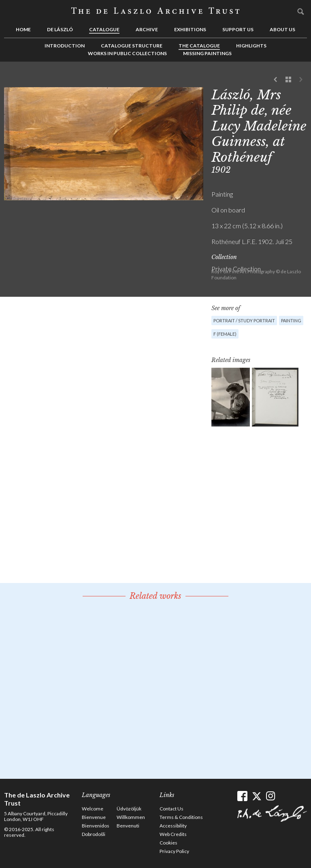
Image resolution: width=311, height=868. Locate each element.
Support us (238, 29)
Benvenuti (128, 826)
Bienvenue (94, 817)
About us (282, 29)
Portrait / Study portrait (244, 320)
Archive (147, 29)
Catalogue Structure (132, 46)
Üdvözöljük (129, 809)
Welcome (93, 809)
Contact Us (171, 809)
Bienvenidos (96, 826)
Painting (291, 320)
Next (301, 80)
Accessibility (173, 826)
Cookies (168, 843)
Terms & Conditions (181, 817)
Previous (276, 80)
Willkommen (131, 817)
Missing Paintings (207, 53)
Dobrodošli (94, 834)
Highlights (251, 46)
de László (60, 29)
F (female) (225, 334)
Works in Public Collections (127, 53)
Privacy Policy (174, 851)
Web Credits (173, 834)
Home (23, 29)
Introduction (65, 46)
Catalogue (104, 29)
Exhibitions (190, 29)
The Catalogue (199, 46)
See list (288, 80)
